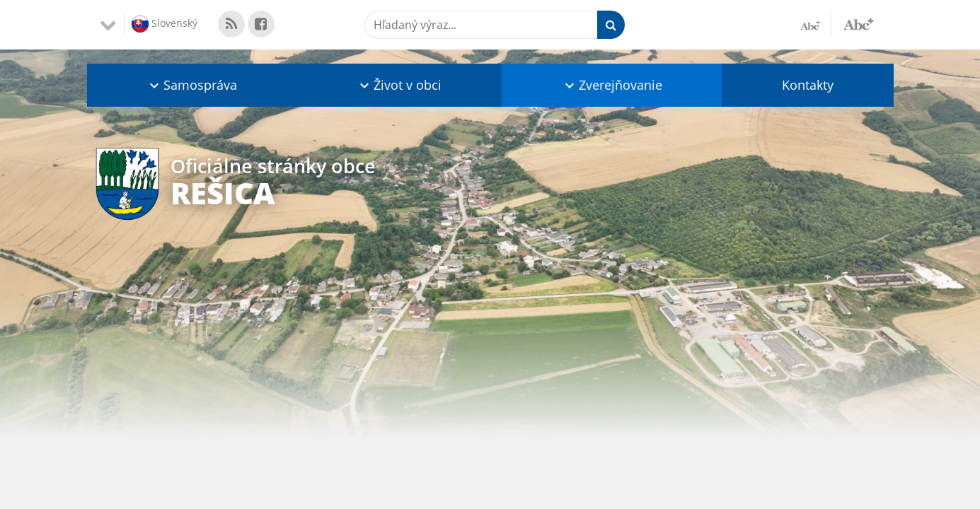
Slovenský (165, 24)
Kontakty (808, 85)
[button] (192, 85)
